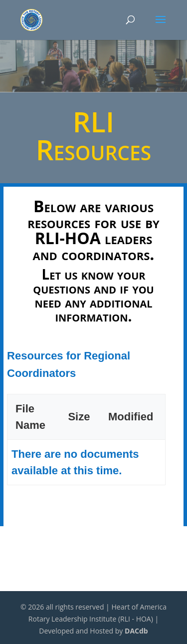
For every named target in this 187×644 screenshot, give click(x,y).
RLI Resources (93, 135)
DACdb (136, 631)
